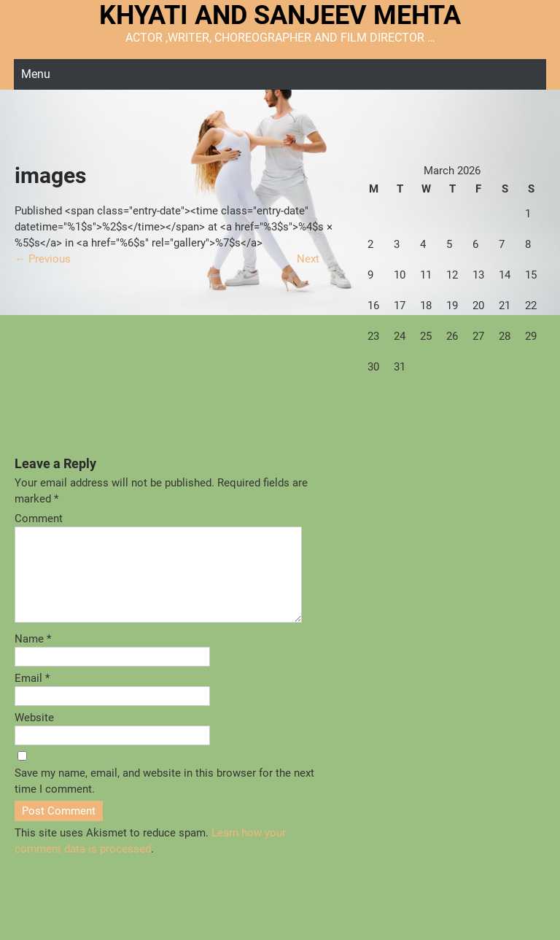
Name (33, 656)
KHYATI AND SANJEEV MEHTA (280, 15)
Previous (43, 259)
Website (34, 735)
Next (315, 259)
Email (32, 696)
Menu (36, 74)
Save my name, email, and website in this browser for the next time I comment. (164, 799)
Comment (39, 518)
